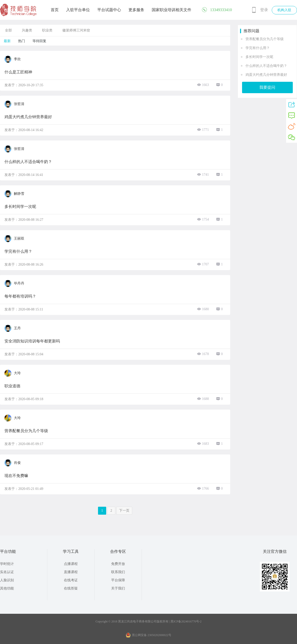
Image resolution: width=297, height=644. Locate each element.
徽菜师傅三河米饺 (76, 30)
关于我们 (118, 588)
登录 (264, 10)
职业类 (47, 30)
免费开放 (118, 564)
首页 (55, 10)
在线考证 (71, 580)
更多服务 (136, 10)
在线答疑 (71, 588)
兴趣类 (27, 30)
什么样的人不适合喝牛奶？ (266, 66)
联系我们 (118, 572)
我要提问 (267, 87)
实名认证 (7, 572)
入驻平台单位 (78, 10)
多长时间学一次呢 (259, 57)
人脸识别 (7, 580)
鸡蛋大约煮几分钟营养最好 (266, 75)
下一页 (124, 511)
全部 (8, 30)
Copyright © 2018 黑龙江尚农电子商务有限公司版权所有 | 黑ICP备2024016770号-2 (148, 621)
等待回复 (39, 41)
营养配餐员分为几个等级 (265, 39)
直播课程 (71, 572)
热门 (22, 41)
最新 (7, 41)
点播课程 (71, 564)
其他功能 (7, 588)
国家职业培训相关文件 (172, 10)
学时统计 (7, 564)
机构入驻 (284, 10)
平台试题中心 (109, 10)
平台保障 (118, 580)
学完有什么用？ (258, 48)
